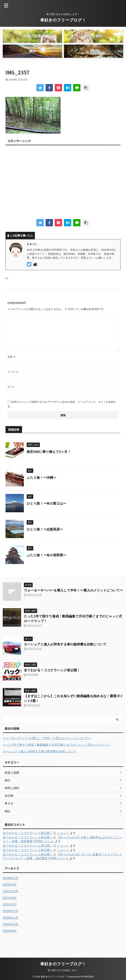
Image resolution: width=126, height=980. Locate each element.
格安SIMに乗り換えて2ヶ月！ (49, 462)
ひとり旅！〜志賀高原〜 (45, 540)
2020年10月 (11, 935)
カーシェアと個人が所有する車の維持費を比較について (65, 655)
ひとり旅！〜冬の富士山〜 (46, 514)
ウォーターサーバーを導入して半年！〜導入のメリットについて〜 (73, 601)
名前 (12, 367)
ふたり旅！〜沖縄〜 (42, 488)
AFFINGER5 (87, 975)
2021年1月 (10, 915)
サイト (11, 397)
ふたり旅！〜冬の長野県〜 (46, 565)
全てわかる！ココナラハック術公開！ (52, 680)
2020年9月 (10, 941)
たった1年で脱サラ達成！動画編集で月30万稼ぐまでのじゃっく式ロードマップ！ (57, 755)
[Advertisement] (63, 194)
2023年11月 (11, 888)
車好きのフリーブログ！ (63, 20)
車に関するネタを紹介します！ (63, 968)
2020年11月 (11, 928)
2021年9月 (10, 908)
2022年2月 (10, 895)
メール (13, 382)
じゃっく (63, 843)
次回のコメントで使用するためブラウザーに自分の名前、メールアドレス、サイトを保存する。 (62, 414)
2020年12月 (11, 921)
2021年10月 (11, 902)
